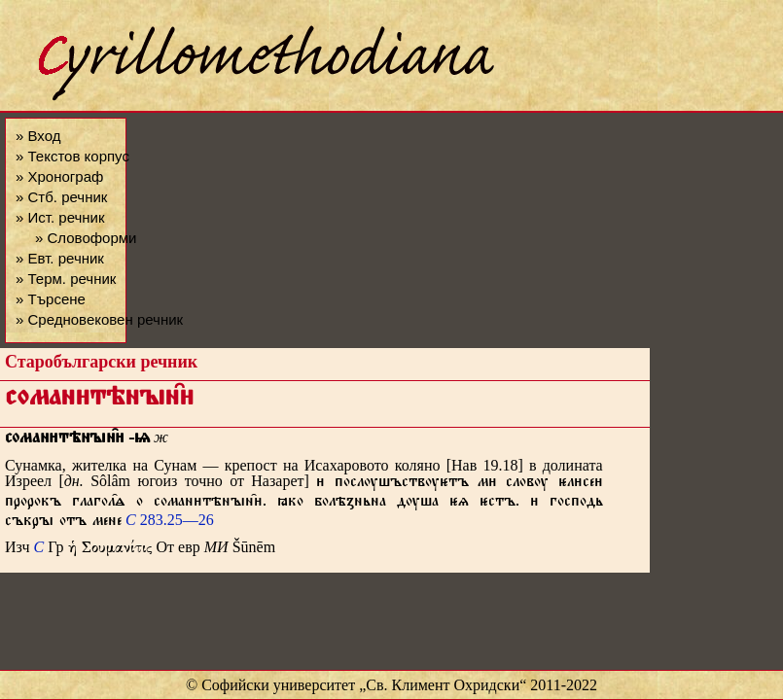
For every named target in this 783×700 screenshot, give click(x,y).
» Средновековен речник (99, 319)
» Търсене (51, 299)
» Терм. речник (66, 279)
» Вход (38, 136)
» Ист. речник (60, 217)
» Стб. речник (61, 197)
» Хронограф (59, 176)
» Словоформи (86, 238)
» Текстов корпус (72, 156)
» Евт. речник (60, 258)
